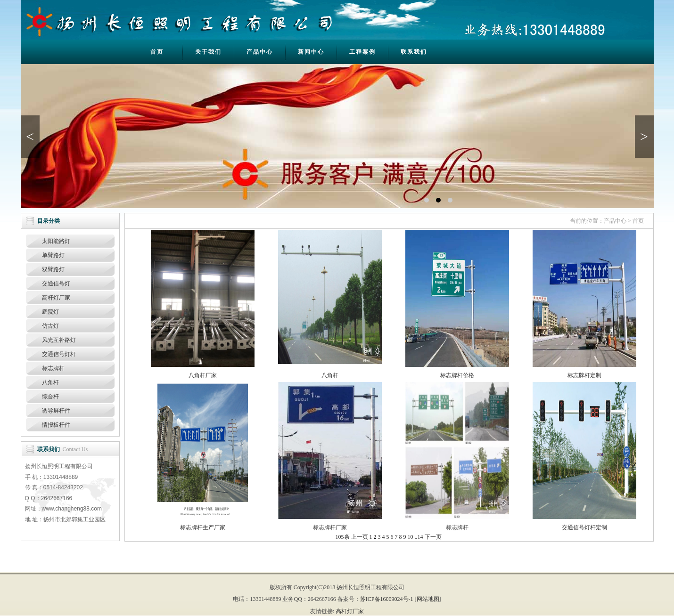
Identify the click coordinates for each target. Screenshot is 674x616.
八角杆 (50, 382)
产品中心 (260, 52)
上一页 (360, 537)
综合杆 (50, 397)
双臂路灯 (53, 269)
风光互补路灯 (59, 340)
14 (420, 537)
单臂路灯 (53, 255)
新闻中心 (311, 52)
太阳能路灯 (56, 241)
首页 (157, 52)
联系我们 (414, 52)
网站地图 (428, 599)
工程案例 (362, 52)
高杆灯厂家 (56, 298)
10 (411, 537)
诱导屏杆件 (56, 411)
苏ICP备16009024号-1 (387, 599)
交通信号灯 (56, 284)
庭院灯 (50, 312)
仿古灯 (50, 326)
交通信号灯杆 (59, 354)
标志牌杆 (53, 368)
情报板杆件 (56, 425)
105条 (343, 537)
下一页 (433, 537)
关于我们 (208, 52)
